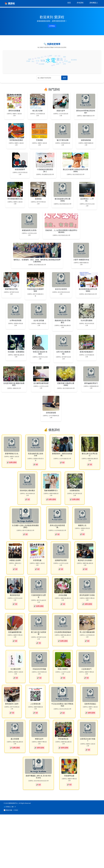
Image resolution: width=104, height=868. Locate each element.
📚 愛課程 (10, 3)
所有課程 (80, 3)
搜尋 (64, 78)
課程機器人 (94, 3)
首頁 (69, 3)
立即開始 (52, 26)
